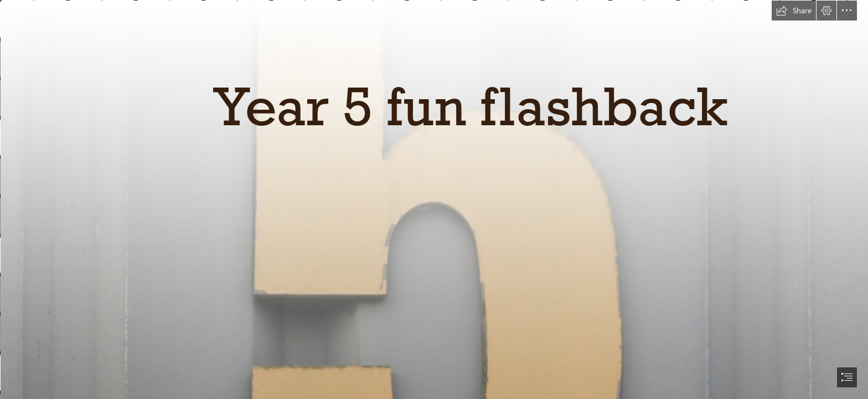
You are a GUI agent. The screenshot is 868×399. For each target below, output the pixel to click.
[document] (434, 199)
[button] (794, 11)
